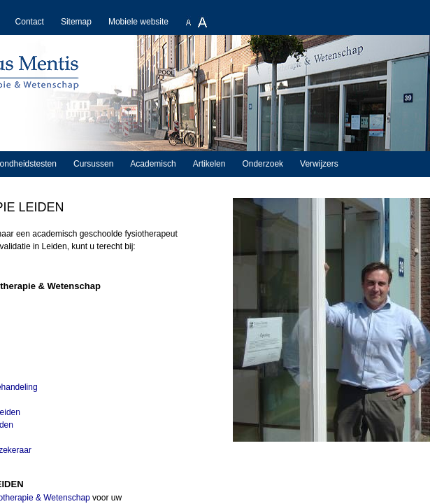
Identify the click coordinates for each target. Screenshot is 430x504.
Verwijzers (319, 164)
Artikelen (209, 164)
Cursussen (93, 164)
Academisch (153, 164)
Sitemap (76, 22)
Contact (30, 22)
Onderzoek (263, 164)
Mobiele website (138, 22)
